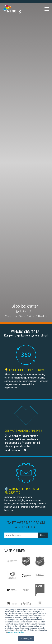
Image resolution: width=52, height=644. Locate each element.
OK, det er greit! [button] (26, 639)
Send (43, 535)
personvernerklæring (16, 632)
